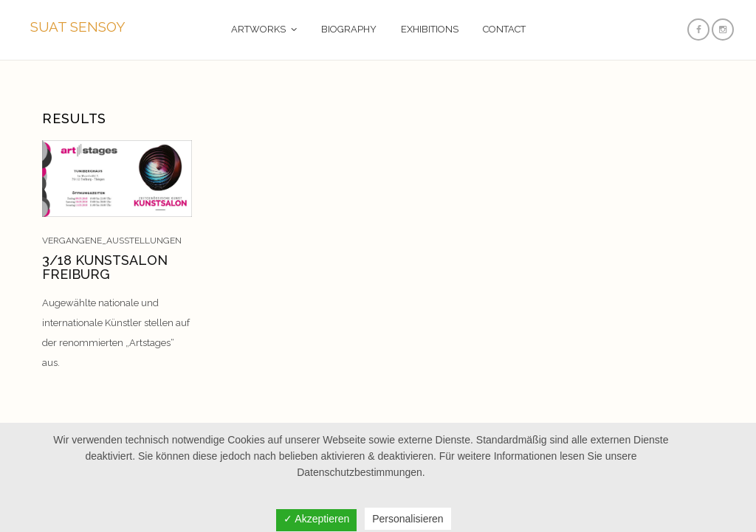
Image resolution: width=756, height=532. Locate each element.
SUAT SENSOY (78, 27)
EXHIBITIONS (430, 29)
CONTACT (504, 29)
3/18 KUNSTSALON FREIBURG (105, 267)
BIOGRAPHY (349, 29)
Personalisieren (408, 519)
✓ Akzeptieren (316, 519)
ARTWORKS (258, 29)
